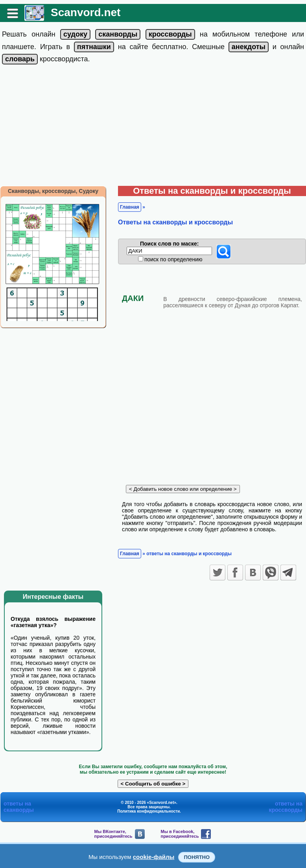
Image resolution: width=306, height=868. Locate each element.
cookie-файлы (154, 857)
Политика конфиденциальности (148, 811)
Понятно (197, 857)
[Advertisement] (153, 127)
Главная (130, 207)
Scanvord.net (86, 12)
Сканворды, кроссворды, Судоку (53, 191)
